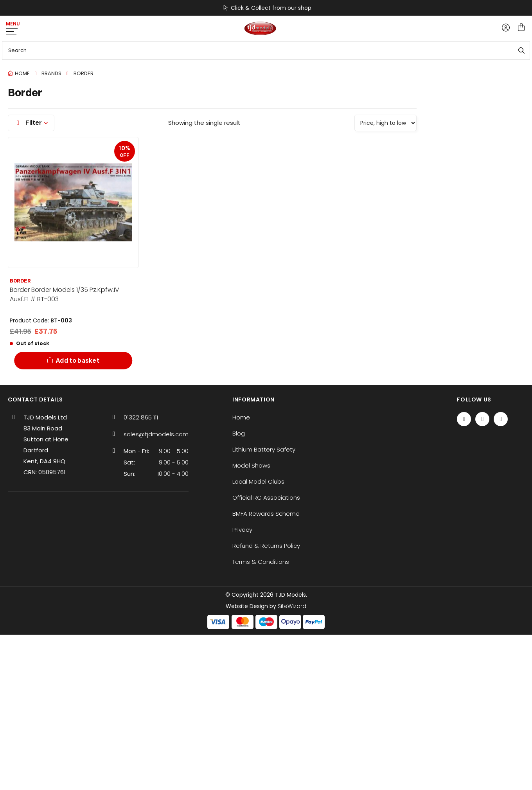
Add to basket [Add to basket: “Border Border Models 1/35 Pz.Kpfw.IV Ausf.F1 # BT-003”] (78, 361)
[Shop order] (386, 123)
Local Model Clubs (258, 481)
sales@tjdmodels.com (156, 434)
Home (22, 73)
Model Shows (251, 465)
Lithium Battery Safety (264, 449)
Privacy (242, 530)
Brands (51, 73)
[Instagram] (501, 419)
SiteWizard (292, 606)
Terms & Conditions (261, 562)
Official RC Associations (266, 498)
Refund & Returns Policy (266, 546)
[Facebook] (464, 419)
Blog (239, 433)
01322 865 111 (141, 417)
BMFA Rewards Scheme (266, 514)
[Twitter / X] (482, 419)
